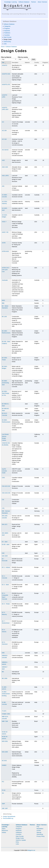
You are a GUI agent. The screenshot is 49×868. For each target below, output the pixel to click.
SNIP (3, 804)
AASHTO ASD (6, 74)
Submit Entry (7, 42)
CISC (3, 478)
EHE (3, 653)
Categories (7, 26)
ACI (3, 122)
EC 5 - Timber (6, 604)
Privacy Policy (41, 836)
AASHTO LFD (6, 84)
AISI (3, 186)
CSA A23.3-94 (6, 486)
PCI (3, 782)
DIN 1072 (5, 524)
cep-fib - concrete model (4, 471)
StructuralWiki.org (8, 818)
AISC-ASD (5, 167)
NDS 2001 (5, 741)
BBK (3, 303)
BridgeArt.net (31, 850)
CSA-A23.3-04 (6, 493)
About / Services (42, 2)
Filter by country (23, 57)
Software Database (24, 2)
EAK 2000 (5, 556)
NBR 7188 (5, 721)
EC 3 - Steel (5, 585)
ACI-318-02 (5, 150)
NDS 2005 (5, 752)
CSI (3, 500)
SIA (3, 793)
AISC (3, 160)
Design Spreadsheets (9, 816)
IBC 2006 (5, 678)
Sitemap (39, 832)
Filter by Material (6, 57)
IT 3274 (4, 711)
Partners (34, 2)
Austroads (5, 280)
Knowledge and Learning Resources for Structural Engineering (24, 14)
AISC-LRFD (5, 176)
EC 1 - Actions (6, 567)
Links (5, 44)
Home (3, 47)
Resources (5, 830)
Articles (4, 832)
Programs (7, 28)
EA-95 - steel (6, 544)
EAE (3, 553)
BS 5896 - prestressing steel (5, 383)
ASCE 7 (4, 222)
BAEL (3, 300)
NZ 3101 (4, 761)
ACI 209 (4, 131)
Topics (4, 829)
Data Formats (8, 37)
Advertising (40, 834)
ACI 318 (4, 139)
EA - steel (5, 542)
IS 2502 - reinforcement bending (6, 694)
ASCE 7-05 (5, 232)
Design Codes (8, 39)
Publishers (7, 33)
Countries (7, 35)
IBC (3, 672)
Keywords (7, 31)
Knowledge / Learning (11, 2)
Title (4, 63)
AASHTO (4, 65)
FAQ (38, 827)
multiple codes (6, 714)
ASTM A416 (5, 251)
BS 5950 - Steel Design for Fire (6, 393)
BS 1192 (4, 317)
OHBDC (4, 765)
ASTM (4, 243)
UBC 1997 (5, 808)
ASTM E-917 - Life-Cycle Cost (6, 270)
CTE (3, 508)
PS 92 (4, 790)
